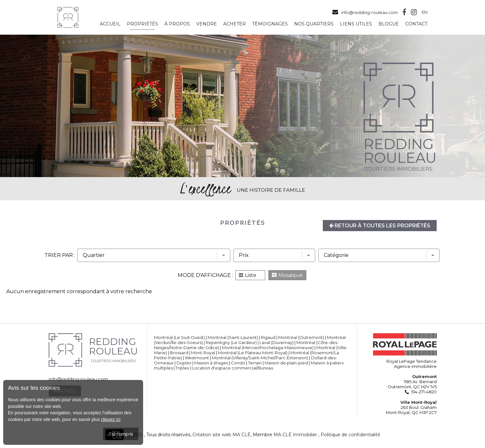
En (425, 12)
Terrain (255, 363)
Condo (238, 363)
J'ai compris (121, 434)
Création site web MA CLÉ (222, 435)
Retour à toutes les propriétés (379, 226)
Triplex (182, 368)
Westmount (197, 358)
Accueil (110, 24)
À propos (177, 24)
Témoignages (270, 24)
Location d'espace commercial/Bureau (233, 368)
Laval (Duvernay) (277, 342)
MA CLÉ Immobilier (295, 435)
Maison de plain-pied (286, 363)
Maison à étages (211, 363)
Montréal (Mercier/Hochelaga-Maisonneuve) (268, 348)
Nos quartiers (314, 24)
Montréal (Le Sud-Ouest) (179, 337)
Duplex (184, 363)
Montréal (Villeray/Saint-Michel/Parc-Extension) (260, 358)
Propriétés (142, 24)
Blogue (389, 24)
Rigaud (268, 337)
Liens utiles (356, 24)
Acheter (235, 24)
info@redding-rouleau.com (364, 12)
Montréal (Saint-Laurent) (233, 337)
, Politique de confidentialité (349, 435)
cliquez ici (111, 419)
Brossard (179, 353)
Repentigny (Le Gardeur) (231, 342)
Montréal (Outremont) (301, 337)
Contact (416, 24)
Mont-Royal (203, 353)
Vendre (207, 24)
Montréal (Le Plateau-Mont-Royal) (253, 353)
